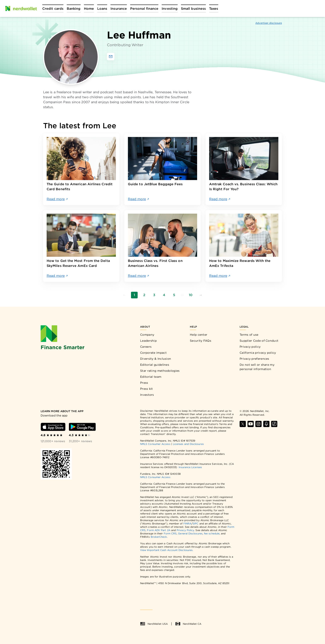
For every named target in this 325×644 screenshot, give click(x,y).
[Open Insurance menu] (119, 8)
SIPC (195, 524)
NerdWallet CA (188, 624)
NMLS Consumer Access (155, 444)
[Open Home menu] (89, 8)
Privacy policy (250, 347)
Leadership (148, 341)
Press (144, 383)
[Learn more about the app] (74, 411)
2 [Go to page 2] (144, 295)
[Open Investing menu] (170, 8)
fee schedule (212, 533)
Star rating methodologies (160, 371)
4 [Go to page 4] (164, 295)
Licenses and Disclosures (188, 444)
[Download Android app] (82, 427)
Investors (147, 395)
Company (147, 335)
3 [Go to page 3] (154, 295)
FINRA (187, 524)
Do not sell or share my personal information (257, 367)
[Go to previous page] (124, 295)
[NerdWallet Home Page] (21, 8)
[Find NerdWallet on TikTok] (274, 424)
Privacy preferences (254, 359)
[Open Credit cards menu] (53, 8)
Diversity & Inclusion (156, 359)
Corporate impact (153, 353)
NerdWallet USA (154, 624)
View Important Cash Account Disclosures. (167, 550)
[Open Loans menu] (102, 8)
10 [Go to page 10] (191, 295)
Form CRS (170, 533)
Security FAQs (201, 341)
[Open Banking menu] (74, 8)
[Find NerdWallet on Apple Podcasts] (266, 424)
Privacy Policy (185, 530)
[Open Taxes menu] (214, 8)
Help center (199, 335)
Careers (146, 347)
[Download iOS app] (53, 427)
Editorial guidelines (155, 365)
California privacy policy (258, 353)
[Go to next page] (201, 295)
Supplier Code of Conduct (259, 341)
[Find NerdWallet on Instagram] (258, 424)
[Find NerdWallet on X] (243, 424)
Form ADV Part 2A (159, 530)
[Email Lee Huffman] (111, 57)
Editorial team (151, 377)
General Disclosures (190, 533)
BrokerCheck (159, 537)
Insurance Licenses (190, 467)
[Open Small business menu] (193, 8)
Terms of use (249, 335)
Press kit (147, 389)
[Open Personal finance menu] (144, 8)
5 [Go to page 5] (174, 295)
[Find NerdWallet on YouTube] (251, 424)
